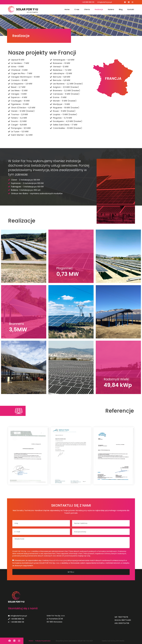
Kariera (111, 9)
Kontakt (131, 9)
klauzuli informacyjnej (58, 560)
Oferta (87, 9)
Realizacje (99, 9)
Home (67, 9)
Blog (121, 9)
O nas (77, 9)
